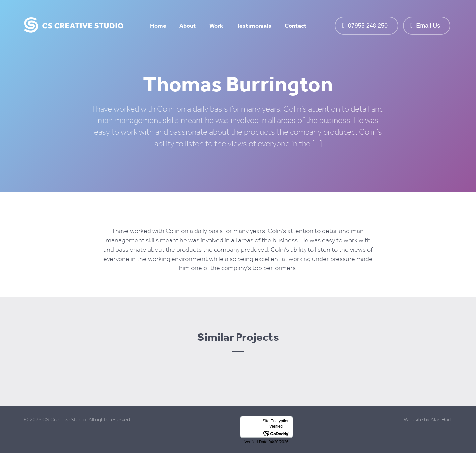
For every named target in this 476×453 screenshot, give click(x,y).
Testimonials (254, 25)
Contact (296, 25)
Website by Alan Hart (428, 420)
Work (216, 25)
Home (158, 25)
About (188, 25)
